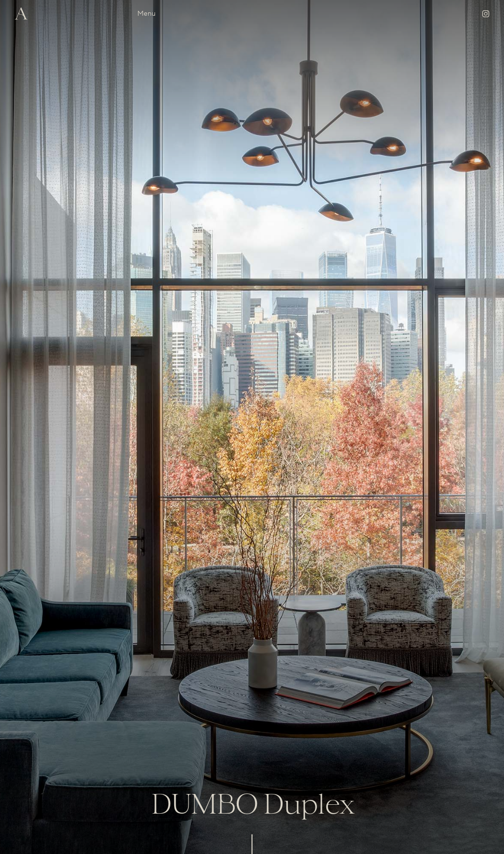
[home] (21, 14)
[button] (146, 14)
